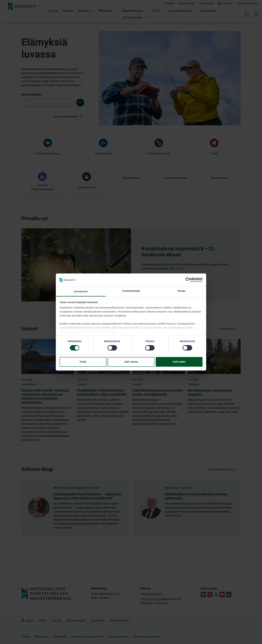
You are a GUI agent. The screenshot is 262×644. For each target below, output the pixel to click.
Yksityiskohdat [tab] (131, 291)
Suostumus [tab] (81, 291)
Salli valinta (131, 362)
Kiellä (83, 362)
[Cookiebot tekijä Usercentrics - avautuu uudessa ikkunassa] (188, 280)
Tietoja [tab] (181, 291)
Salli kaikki (179, 362)
